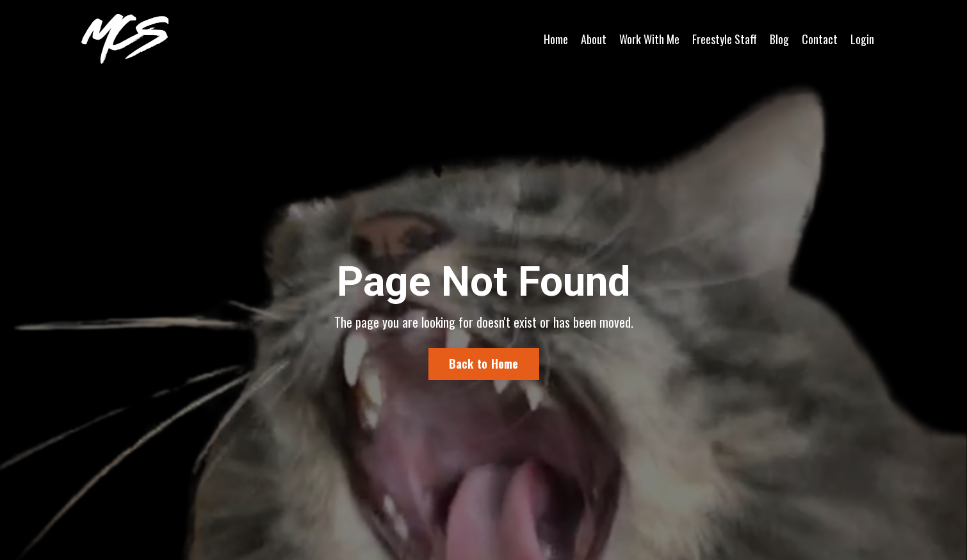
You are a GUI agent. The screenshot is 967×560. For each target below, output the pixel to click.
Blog (779, 39)
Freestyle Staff (725, 39)
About (594, 39)
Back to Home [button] (484, 364)
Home (556, 39)
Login (862, 39)
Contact (820, 39)
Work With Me (649, 39)
